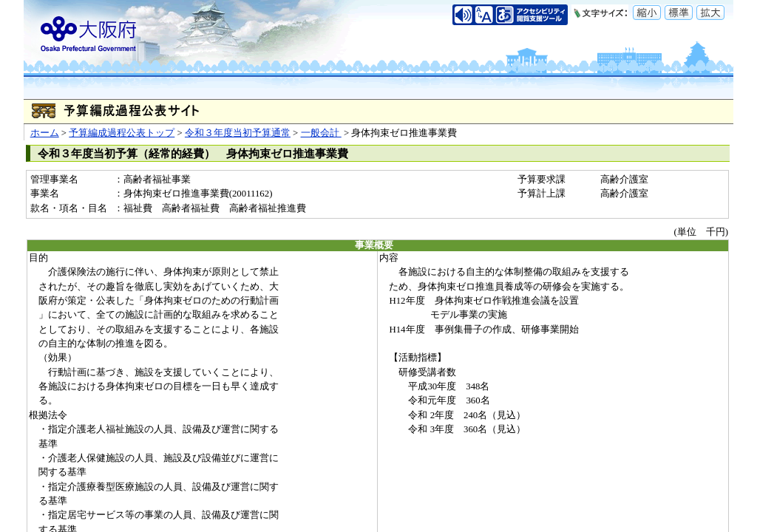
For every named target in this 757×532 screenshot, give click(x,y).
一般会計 (321, 133)
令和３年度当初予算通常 (238, 133)
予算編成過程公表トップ (122, 133)
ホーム (45, 133)
